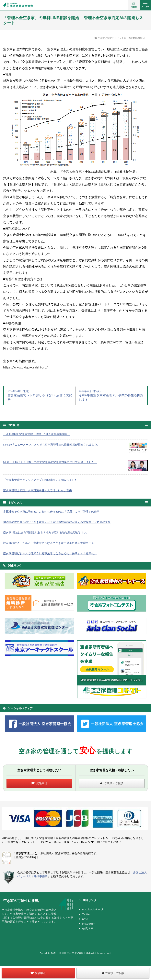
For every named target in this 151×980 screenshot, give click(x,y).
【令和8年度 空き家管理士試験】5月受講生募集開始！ (37, 434)
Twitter (86, 914)
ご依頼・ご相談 (112, 783)
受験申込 (39, 783)
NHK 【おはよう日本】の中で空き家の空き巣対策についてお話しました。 (50, 462)
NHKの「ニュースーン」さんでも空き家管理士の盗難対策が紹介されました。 (52, 445)
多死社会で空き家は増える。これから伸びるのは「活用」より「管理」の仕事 (51, 512)
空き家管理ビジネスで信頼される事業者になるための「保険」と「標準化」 (50, 553)
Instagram (89, 924)
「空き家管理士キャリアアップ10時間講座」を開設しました (40, 480)
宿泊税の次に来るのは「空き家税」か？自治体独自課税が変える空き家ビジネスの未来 (57, 522)
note (85, 919)
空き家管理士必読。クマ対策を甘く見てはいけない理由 (38, 490)
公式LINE (88, 928)
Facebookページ (93, 909)
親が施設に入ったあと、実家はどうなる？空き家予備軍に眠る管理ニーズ (49, 543)
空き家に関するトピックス (110, 38)
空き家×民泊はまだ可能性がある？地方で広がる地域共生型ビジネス (45, 532)
